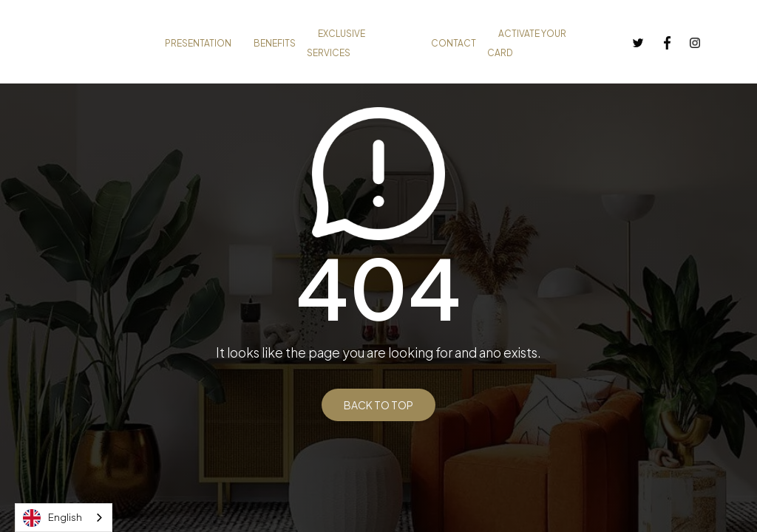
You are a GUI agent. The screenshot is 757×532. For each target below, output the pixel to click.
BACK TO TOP (378, 405)
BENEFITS (275, 43)
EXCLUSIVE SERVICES (336, 43)
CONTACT (454, 43)
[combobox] (64, 518)
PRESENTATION (198, 43)
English (52, 518)
